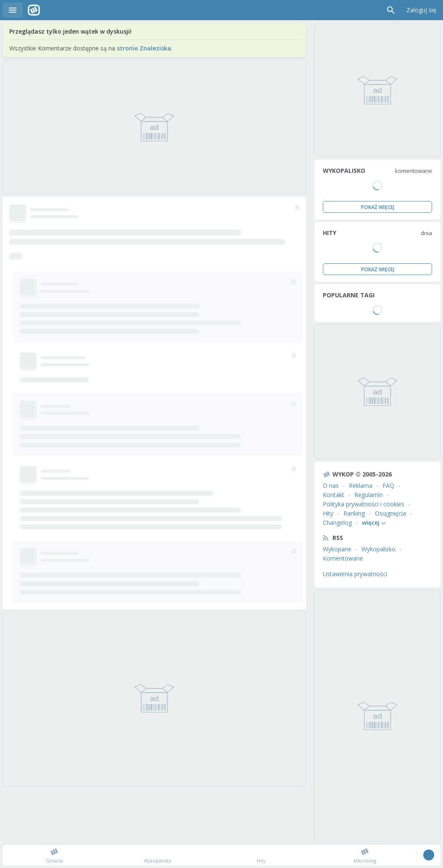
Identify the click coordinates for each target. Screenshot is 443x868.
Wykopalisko (378, 549)
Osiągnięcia (390, 513)
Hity (328, 513)
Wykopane (337, 549)
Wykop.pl (34, 10)
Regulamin (369, 495)
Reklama (361, 486)
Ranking (354, 513)
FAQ (388, 486)
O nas (331, 486)
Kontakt (334, 495)
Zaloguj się (421, 10)
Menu (13, 10)
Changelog (337, 523)
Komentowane (343, 558)
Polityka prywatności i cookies (364, 504)
